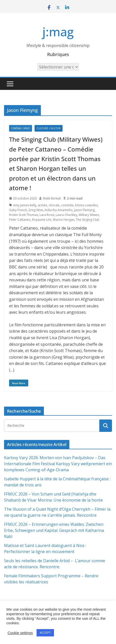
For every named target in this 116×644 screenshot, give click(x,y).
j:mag (58, 32)
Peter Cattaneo (20, 220)
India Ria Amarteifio (59, 210)
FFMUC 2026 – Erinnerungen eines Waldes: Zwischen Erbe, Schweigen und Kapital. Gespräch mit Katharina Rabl (54, 530)
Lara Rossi (47, 215)
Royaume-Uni (42, 220)
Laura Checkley (66, 215)
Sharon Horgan (64, 220)
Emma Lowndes (86, 205)
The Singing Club (88, 220)
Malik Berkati (52, 198)
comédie (67, 205)
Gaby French (18, 210)
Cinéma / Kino (21, 128)
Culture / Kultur (49, 128)
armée (42, 205)
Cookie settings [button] (20, 633)
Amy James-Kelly (25, 205)
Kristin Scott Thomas (24, 215)
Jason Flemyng (84, 210)
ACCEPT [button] (45, 633)
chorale (54, 205)
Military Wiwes (89, 215)
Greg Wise (36, 210)
